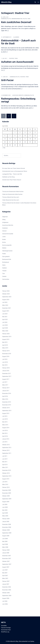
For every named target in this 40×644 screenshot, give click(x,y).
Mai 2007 (5, 573)
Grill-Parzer (7, 80)
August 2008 (6, 536)
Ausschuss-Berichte (18, 95)
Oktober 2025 (6, 294)
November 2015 (7, 405)
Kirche (4, 242)
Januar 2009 (6, 522)
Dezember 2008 (7, 524)
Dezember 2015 (7, 402)
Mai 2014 (5, 433)
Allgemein (16, 37)
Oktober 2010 (6, 473)
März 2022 (5, 305)
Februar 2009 (6, 519)
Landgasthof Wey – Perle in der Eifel (12, 174)
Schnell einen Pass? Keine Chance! (12, 180)
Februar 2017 (6, 388)
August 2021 (6, 311)
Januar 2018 (6, 371)
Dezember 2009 (7, 490)
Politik (25, 19)
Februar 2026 (6, 291)
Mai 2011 (5, 462)
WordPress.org (5, 632)
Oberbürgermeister (17, 19)
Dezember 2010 (7, 470)
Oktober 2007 (6, 561)
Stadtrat (12, 58)
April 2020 (5, 328)
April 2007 (5, 576)
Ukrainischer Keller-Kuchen (16, 192)
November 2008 (7, 527)
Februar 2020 (6, 334)
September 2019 (7, 337)
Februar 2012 (6, 450)
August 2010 (6, 479)
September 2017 (7, 376)
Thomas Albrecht (7, 203)
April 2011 (5, 465)
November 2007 (7, 559)
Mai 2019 (5, 342)
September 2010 (7, 476)
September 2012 (7, 448)
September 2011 (7, 453)
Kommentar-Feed (6, 630)
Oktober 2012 (6, 445)
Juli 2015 (5, 416)
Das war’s (16, 197)
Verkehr (4, 276)
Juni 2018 (5, 362)
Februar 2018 (6, 368)
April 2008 (5, 544)
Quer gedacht (6, 257)
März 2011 (5, 467)
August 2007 (6, 567)
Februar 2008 (6, 550)
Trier (29, 19)
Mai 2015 (5, 422)
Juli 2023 (5, 302)
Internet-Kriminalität (8, 234)
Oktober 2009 (6, 496)
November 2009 (7, 493)
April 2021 (5, 319)
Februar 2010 (6, 487)
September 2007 (7, 564)
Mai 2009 (5, 510)
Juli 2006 (5, 601)
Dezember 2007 (7, 556)
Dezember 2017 (7, 374)
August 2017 (6, 379)
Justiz (4, 237)
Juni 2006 (5, 604)
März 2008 (5, 547)
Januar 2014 (6, 439)
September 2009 (7, 499)
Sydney (32, 641)
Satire (4, 265)
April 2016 (5, 396)
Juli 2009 (5, 504)
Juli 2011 (5, 456)
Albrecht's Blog (6, 2)
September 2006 (7, 596)
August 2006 (6, 598)
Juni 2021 (5, 314)
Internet (4, 231)
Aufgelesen (5, 222)
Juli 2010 (5, 482)
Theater (4, 271)
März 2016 (5, 399)
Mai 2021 (5, 317)
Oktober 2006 (6, 593)
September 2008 (7, 533)
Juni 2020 (5, 325)
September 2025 (7, 297)
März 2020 (5, 331)
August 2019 (6, 339)
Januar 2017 (6, 391)
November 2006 (7, 590)
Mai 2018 (5, 365)
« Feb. (4, 148)
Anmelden (4, 626)
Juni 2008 (5, 539)
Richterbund (6, 262)
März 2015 (5, 425)
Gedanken (5, 228)
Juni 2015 (5, 419)
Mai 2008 (5, 541)
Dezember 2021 (7, 308)
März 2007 (5, 578)
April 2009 (5, 513)
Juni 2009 (5, 507)
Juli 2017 (5, 382)
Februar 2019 (6, 351)
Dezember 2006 (7, 587)
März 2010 (5, 485)
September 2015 (7, 411)
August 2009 (6, 502)
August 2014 (6, 428)
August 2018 (6, 356)
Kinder (4, 239)
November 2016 (7, 393)
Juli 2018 (5, 359)
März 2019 (5, 348)
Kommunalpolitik (6, 19)
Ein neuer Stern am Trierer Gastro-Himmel (14, 168)
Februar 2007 (6, 581)
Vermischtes (6, 279)
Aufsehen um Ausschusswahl (17, 62)
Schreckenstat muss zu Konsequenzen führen (15, 171)
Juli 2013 (5, 442)
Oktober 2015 (6, 408)
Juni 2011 (5, 459)
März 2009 (5, 516)
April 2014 (5, 436)
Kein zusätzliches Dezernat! (16, 22)
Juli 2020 (5, 322)
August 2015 (6, 413)
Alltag (4, 220)
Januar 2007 (6, 584)
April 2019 (5, 345)
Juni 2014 (5, 430)
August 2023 (6, 300)
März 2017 (5, 385)
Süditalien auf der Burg (8, 177)
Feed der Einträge (6, 628)
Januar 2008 (6, 553)
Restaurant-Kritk (7, 259)
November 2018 (7, 354)
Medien (4, 248)
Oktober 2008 (6, 530)
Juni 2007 (5, 570)
